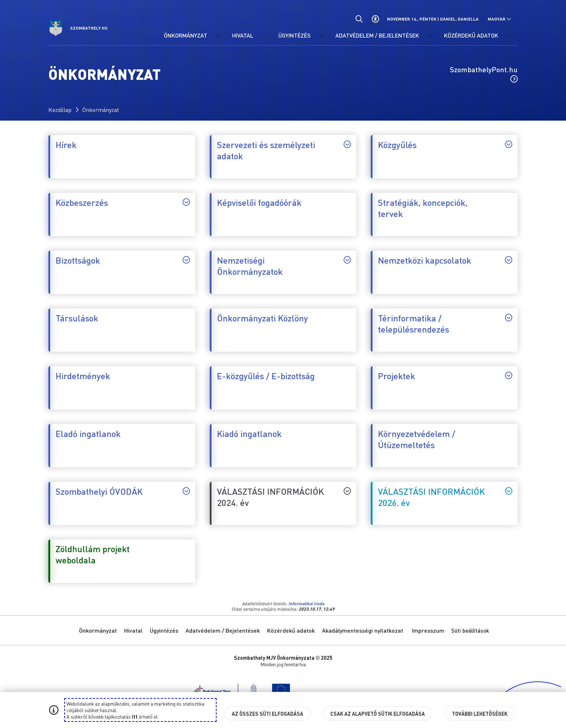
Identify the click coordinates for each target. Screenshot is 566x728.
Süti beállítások (470, 630)
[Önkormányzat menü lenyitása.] (218, 36)
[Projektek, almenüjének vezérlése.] (509, 375)
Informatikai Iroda (306, 604)
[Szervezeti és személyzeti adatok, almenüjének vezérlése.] (347, 144)
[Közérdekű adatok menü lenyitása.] (509, 36)
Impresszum (428, 630)
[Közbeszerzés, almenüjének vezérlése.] (186, 202)
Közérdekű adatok (291, 630)
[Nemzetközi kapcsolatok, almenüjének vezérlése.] (509, 260)
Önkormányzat (101, 110)
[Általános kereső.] (359, 19)
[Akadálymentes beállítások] (375, 19)
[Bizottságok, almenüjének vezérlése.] (186, 260)
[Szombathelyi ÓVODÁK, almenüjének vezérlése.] (186, 491)
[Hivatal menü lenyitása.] (264, 36)
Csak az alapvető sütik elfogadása (378, 714)
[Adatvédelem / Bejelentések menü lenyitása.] (430, 36)
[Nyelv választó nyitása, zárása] (499, 19)
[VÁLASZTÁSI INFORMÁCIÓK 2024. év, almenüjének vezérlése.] (347, 491)
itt (135, 716)
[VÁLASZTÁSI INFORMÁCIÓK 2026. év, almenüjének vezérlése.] (509, 491)
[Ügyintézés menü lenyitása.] (321, 36)
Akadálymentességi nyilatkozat (363, 630)
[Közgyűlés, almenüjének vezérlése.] (509, 144)
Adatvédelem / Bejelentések (223, 630)
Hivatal (133, 630)
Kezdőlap (60, 110)
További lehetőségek (480, 714)
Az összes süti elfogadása (267, 714)
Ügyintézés (164, 630)
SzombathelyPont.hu (484, 74)
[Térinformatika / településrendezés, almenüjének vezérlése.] (509, 317)
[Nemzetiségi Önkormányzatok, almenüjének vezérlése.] (347, 260)
